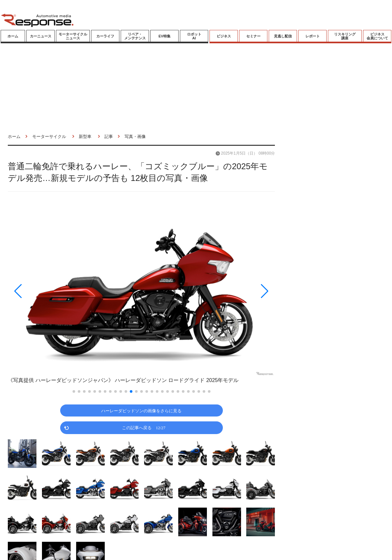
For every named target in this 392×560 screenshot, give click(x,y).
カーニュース (41, 36)
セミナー (253, 36)
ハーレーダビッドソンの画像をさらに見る (141, 410)
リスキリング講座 (345, 36)
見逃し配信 (283, 36)
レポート (313, 36)
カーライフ (105, 36)
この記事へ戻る (144, 427)
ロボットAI (194, 36)
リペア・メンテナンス (135, 36)
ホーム (13, 36)
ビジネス (224, 36)
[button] (48, 291)
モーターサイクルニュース (73, 36)
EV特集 (164, 36)
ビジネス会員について (377, 36)
